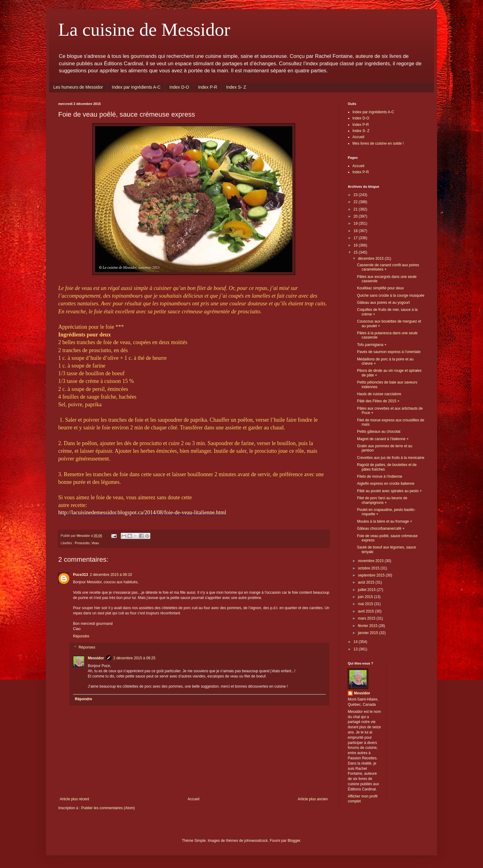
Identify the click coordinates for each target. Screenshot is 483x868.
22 (356, 202)
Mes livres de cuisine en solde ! (378, 143)
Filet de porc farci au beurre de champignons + (382, 500)
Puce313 (81, 575)
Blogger (294, 841)
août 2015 (367, 582)
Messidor (96, 658)
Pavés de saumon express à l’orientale (389, 352)
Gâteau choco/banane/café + (381, 528)
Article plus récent (74, 799)
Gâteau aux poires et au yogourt (383, 303)
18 (356, 231)
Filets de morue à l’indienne (380, 476)
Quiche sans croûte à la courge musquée (391, 295)
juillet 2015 (367, 590)
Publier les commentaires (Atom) (108, 808)
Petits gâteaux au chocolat (379, 432)
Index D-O (179, 87)
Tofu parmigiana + (372, 345)
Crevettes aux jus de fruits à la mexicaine (391, 458)
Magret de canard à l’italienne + (383, 439)
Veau (95, 543)
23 (356, 195)
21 (356, 209)
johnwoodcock (256, 841)
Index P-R (208, 87)
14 (356, 642)
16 (356, 245)
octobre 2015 (369, 568)
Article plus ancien (313, 799)
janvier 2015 (369, 633)
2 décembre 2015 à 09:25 (134, 658)
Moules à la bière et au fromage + (385, 521)
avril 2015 (366, 611)
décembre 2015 (371, 259)
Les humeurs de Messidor (78, 87)
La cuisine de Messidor (144, 30)
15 (356, 252)
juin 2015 (366, 597)
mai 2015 (366, 604)
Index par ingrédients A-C (136, 87)
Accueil (194, 799)
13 (356, 649)
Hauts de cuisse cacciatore (379, 394)
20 (356, 216)
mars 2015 (367, 618)
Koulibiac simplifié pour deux (380, 288)
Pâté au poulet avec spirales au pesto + (389, 491)
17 (356, 238)
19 (356, 223)
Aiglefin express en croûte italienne (386, 484)
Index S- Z (236, 87)
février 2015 (368, 626)
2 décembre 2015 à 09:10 (111, 575)
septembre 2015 (372, 575)
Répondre (81, 636)
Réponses (87, 647)
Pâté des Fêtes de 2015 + (378, 401)
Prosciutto (82, 543)
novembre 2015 (371, 561)
